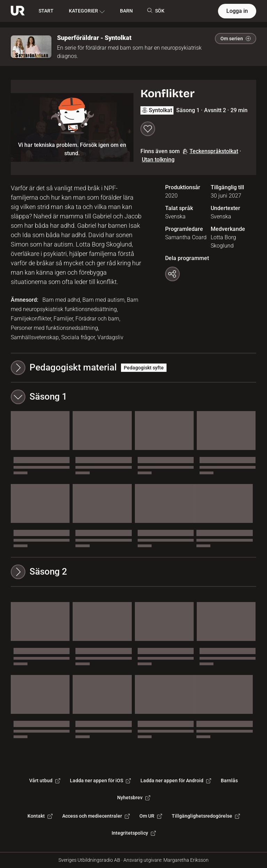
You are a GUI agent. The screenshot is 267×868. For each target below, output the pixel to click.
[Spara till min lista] (148, 129)
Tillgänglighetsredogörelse (206, 816)
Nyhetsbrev (134, 798)
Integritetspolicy (134, 833)
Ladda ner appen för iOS (100, 781)
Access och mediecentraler (96, 816)
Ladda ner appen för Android (176, 781)
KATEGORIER (87, 11)
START (46, 11)
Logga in (237, 11)
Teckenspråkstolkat (210, 151)
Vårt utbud (45, 781)
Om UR (151, 816)
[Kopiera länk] (172, 274)
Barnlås (229, 781)
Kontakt (40, 816)
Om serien (236, 39)
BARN (126, 11)
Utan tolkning (158, 160)
